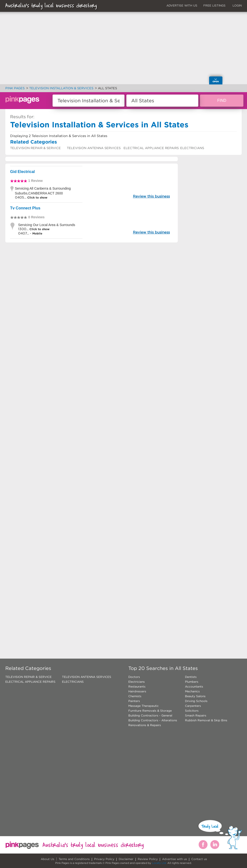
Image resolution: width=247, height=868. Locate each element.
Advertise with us (175, 859)
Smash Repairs (196, 715)
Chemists (135, 696)
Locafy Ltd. (159, 863)
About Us (48, 859)
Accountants (194, 686)
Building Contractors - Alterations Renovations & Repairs (153, 723)
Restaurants (137, 686)
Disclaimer (126, 859)
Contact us (199, 859)
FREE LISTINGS (214, 5)
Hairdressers (137, 691)
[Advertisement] (92, 301)
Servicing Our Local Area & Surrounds (47, 225)
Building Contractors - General (150, 715)
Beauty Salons (195, 696)
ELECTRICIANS (192, 148)
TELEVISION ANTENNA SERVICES (94, 148)
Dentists (191, 677)
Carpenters (193, 706)
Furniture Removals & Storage (150, 711)
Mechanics (192, 691)
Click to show (37, 197)
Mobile (37, 233)
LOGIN (237, 5)
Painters (134, 701)
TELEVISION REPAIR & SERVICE (35, 148)
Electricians (137, 682)
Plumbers (192, 682)
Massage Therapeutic (144, 706)
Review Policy (148, 859)
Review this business (151, 196)
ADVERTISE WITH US (182, 5)
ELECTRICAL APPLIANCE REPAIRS (151, 148)
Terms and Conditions (74, 859)
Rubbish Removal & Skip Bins (206, 720)
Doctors (134, 677)
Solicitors (192, 711)
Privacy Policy (104, 859)
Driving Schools (196, 701)
